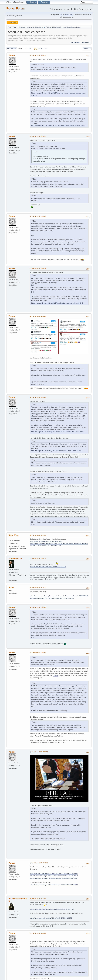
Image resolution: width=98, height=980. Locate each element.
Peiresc (12, 55)
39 (39, 49)
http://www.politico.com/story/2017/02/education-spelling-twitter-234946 (57, 303)
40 (41, 49)
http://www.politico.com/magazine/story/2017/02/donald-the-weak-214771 (58, 432)
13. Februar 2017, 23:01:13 (38, 558)
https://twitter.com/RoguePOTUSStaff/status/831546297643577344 (54, 874)
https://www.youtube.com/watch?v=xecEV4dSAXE (48, 567)
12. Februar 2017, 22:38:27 (38, 316)
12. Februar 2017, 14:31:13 (38, 55)
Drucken (87, 49)
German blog (68, 15)
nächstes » (86, 42)
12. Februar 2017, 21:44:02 (38, 216)
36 (30, 49)
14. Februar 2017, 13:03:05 (38, 653)
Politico (56, 676)
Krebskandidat (15, 558)
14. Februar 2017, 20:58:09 (38, 933)
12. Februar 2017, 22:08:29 (38, 268)
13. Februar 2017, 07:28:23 (38, 397)
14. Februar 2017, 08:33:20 (38, 587)
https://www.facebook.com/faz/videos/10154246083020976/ (51, 918)
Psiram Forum (15, 8)
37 (32, 49)
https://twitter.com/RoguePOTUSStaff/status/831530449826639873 (54, 885)
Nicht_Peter (14, 535)
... (28, 49)
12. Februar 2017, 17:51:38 (38, 136)
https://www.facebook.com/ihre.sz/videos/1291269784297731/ (52, 909)
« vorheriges (76, 42)
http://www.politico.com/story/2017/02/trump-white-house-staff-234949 (57, 451)
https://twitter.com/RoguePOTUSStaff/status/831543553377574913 (54, 876)
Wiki (61, 15)
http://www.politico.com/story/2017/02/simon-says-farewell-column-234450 (58, 125)
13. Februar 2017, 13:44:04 (38, 535)
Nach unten (12, 49)
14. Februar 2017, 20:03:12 (40, 863)
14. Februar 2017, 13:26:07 (40, 752)
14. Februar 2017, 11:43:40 (38, 607)
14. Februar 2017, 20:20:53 (38, 898)
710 (46, 49)
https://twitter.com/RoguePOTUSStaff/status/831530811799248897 (54, 878)
